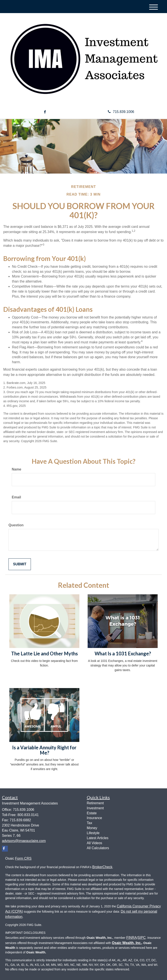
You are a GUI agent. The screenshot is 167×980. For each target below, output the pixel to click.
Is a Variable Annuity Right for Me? (44, 750)
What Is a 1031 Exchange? (123, 654)
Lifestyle (93, 833)
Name (17, 469)
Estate (92, 813)
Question (16, 525)
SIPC (142, 938)
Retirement (95, 803)
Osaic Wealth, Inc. (127, 943)
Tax (89, 823)
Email (16, 497)
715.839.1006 (121, 112)
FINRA (132, 938)
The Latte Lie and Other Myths (44, 654)
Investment (95, 808)
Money (92, 828)
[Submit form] (20, 564)
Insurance (94, 818)
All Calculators (98, 848)
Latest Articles (98, 838)
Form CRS (23, 858)
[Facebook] (45, 112)
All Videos (94, 843)
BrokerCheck (102, 867)
